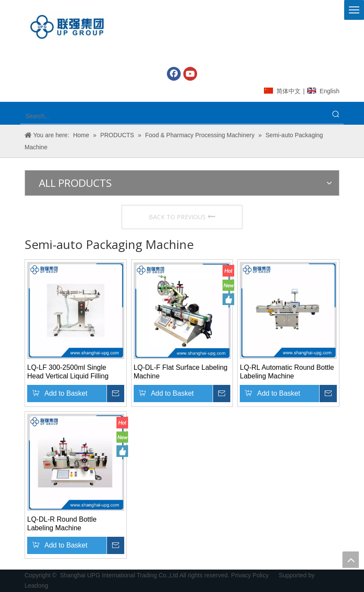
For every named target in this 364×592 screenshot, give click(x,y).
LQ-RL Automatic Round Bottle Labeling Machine (287, 372)
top (351, 560)
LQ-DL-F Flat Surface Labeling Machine (181, 372)
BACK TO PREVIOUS (182, 217)
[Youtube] (190, 74)
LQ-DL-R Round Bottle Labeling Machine (62, 524)
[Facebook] (174, 74)
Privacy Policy (251, 575)
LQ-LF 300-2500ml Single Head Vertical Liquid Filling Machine (68, 372)
